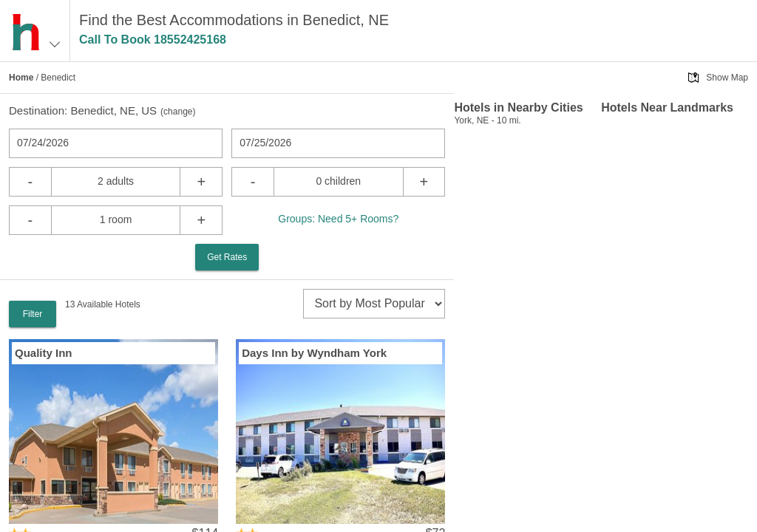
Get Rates (227, 257)
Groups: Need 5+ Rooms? (338, 219)
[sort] (374, 304)
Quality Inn (44, 353)
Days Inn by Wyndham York (314, 353)
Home (21, 78)
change (178, 112)
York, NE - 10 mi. (487, 120)
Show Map (727, 78)
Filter (33, 314)
